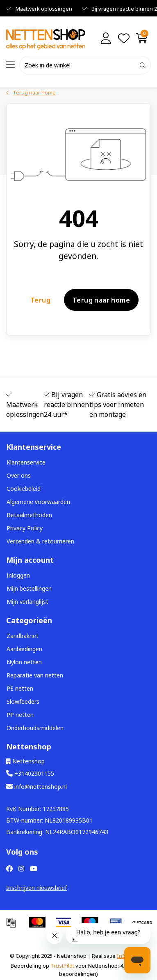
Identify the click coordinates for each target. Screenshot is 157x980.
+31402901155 (30, 773)
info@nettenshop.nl (36, 787)
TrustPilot (62, 966)
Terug (40, 300)
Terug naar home (101, 300)
